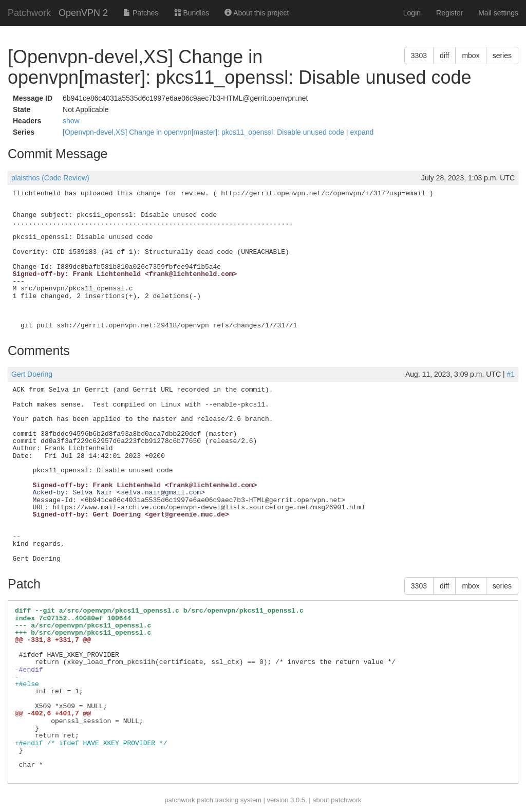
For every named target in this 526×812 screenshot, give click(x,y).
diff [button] (444, 56)
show (71, 121)
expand (362, 132)
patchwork (180, 800)
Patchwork (29, 13)
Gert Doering (32, 374)
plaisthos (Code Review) (50, 178)
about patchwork (337, 800)
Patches (141, 13)
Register (449, 13)
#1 (511, 374)
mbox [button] (471, 56)
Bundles (192, 13)
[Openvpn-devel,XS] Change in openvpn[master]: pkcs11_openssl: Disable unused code (204, 132)
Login (412, 13)
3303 (419, 56)
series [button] (502, 56)
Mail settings (498, 13)
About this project (257, 13)
